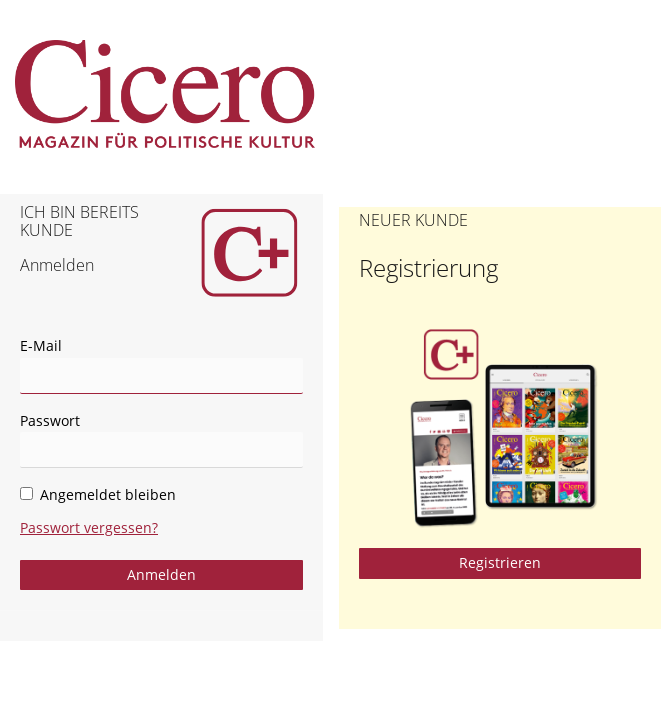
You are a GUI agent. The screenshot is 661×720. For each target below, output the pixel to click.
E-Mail (41, 345)
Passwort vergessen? (89, 527)
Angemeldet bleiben (98, 494)
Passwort (50, 420)
